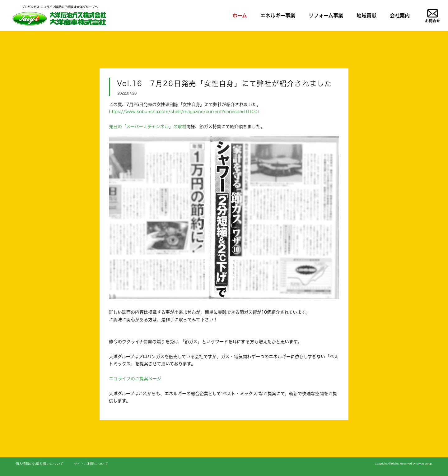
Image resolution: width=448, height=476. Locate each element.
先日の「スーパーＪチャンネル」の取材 (148, 126)
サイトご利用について (91, 464)
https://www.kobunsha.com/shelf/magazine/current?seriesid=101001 (184, 111)
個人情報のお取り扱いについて (40, 464)
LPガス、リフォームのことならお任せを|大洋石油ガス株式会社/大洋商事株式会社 (59, 15)
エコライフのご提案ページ (135, 379)
